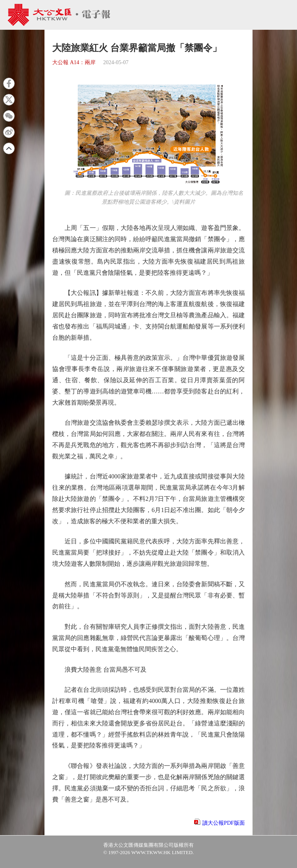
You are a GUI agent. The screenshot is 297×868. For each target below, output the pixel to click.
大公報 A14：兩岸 (74, 62)
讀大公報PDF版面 (224, 823)
